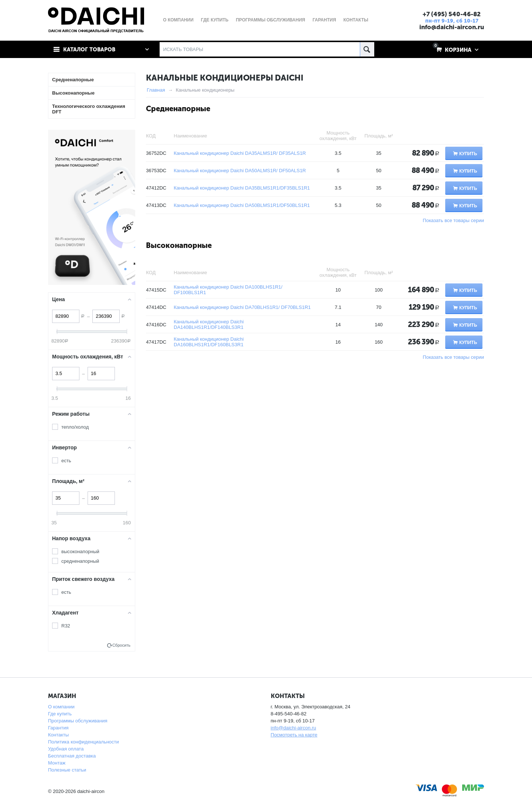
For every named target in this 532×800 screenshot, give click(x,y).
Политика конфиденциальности (83, 742)
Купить (468, 154)
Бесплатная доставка (72, 756)
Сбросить (121, 645)
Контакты (58, 735)
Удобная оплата (66, 749)
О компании (61, 707)
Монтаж (57, 763)
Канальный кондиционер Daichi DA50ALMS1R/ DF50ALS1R (240, 171)
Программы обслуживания (78, 721)
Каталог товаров (90, 50)
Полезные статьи (67, 770)
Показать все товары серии (453, 220)
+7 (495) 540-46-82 (451, 14)
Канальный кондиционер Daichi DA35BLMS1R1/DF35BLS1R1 (242, 188)
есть (66, 461)
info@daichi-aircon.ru (451, 27)
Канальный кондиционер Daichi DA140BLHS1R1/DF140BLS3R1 (209, 324)
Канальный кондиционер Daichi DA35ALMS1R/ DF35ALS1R (240, 153)
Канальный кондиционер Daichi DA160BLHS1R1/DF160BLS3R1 (209, 342)
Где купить (60, 714)
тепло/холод (75, 427)
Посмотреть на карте (294, 735)
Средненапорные (178, 109)
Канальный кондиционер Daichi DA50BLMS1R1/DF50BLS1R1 (242, 205)
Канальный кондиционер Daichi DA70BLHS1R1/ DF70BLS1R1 (242, 307)
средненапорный (80, 561)
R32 (66, 626)
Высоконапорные (179, 245)
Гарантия (58, 728)
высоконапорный (80, 552)
